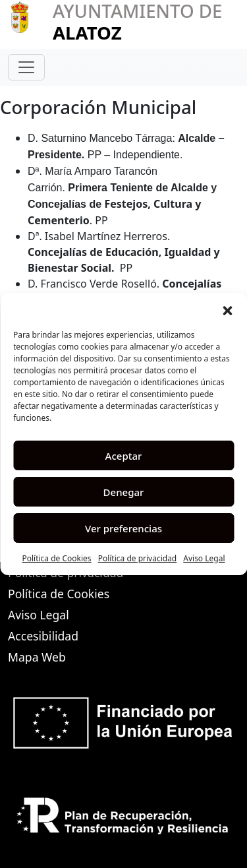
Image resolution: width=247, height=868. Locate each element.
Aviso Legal (204, 558)
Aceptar (124, 456)
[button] (227, 309)
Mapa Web (37, 657)
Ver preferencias (123, 528)
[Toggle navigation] (26, 67)
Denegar (124, 492)
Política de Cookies (56, 558)
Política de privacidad (138, 558)
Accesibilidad (43, 636)
